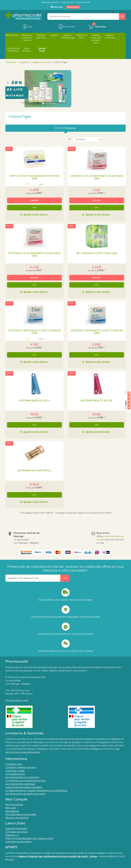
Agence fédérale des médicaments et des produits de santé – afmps (58, 856)
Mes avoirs (11, 808)
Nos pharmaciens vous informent (22, 777)
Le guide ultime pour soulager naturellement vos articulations (36, 791)
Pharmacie (11, 62)
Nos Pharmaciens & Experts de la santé (25, 794)
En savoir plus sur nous (17, 700)
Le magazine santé (15, 774)
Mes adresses (12, 811)
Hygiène (24, 62)
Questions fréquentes (16, 828)
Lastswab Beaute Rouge (97, 401)
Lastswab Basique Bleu (34, 401)
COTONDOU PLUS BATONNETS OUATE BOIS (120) (34, 255)
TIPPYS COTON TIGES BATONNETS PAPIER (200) (34, 177)
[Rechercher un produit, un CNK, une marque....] (122, 16)
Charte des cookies (15, 771)
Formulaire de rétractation (18, 842)
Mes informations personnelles (21, 814)
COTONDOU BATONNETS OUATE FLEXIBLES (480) (97, 332)
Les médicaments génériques (20, 784)
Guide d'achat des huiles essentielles (24, 787)
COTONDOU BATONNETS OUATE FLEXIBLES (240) (34, 332)
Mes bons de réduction (17, 818)
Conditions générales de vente (21, 767)
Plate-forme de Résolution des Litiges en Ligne (29, 838)
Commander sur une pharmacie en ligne (25, 781)
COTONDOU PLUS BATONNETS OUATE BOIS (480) (97, 177)
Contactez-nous (14, 764)
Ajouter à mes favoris (35, 215)
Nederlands (73, 7)
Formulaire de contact (17, 832)
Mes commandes (14, 805)
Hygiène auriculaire (41, 62)
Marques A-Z (12, 835)
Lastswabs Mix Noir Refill (34, 471)
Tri (70, 139)
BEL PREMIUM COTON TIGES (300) (97, 253)
